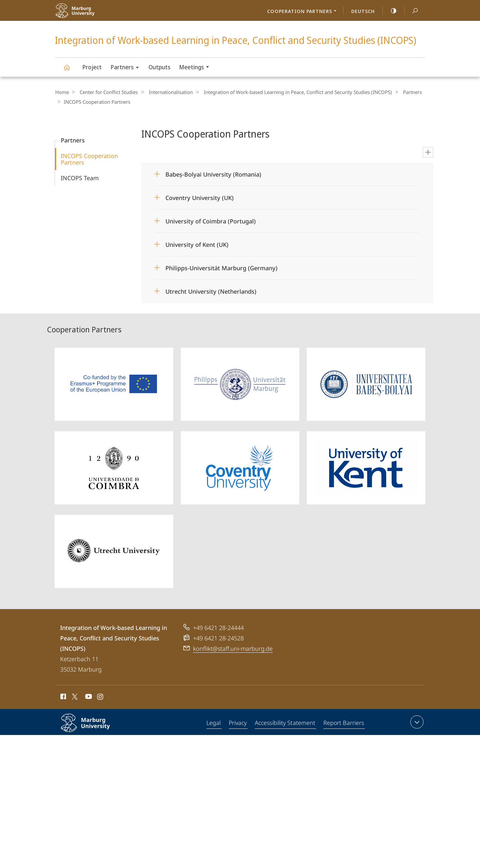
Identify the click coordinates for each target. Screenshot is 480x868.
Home (62, 92)
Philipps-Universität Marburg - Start (90, 15)
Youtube (88, 697)
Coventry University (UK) (200, 197)
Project (92, 67)
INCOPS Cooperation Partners (89, 158)
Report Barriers (344, 723)
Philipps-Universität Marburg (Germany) (221, 267)
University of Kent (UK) (197, 244)
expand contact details (416, 721)
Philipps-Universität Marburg (92, 728)
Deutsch (363, 11)
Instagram (101, 697)
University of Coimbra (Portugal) (211, 220)
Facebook (63, 697)
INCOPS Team (80, 177)
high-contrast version (390, 11)
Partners (127, 68)
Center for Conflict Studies (106, 92)
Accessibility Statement (285, 723)
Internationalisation (166, 92)
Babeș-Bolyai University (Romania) (213, 174)
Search (411, 11)
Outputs (159, 67)
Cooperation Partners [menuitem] (304, 12)
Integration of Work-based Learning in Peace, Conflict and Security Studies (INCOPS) (71, 70)
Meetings (196, 68)
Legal (214, 723)
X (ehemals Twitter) (74, 696)
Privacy (238, 723)
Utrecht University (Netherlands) (211, 291)
